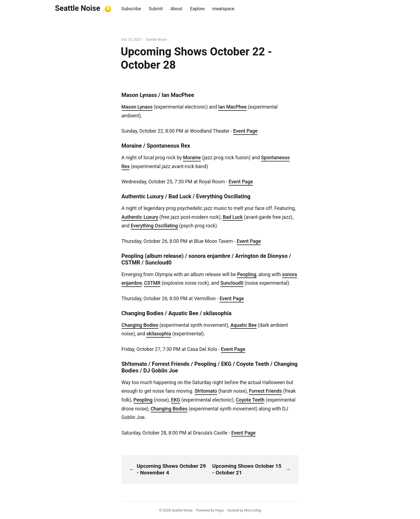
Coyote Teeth (250, 400)
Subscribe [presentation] (131, 9)
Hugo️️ (220, 510)
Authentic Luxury (140, 217)
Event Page (245, 131)
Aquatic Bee (244, 325)
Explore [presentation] (197, 9)
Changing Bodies (140, 325)
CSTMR (152, 283)
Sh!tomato (206, 391)
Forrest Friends (265, 391)
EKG (176, 400)
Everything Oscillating (154, 226)
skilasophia (159, 334)
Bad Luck (233, 217)
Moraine (192, 158)
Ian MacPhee (232, 107)
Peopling (247, 274)
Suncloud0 (232, 283)
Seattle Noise (78, 8)
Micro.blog (253, 510)
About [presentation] (176, 9)
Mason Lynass (137, 107)
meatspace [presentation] (223, 9)
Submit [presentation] (156, 9)
